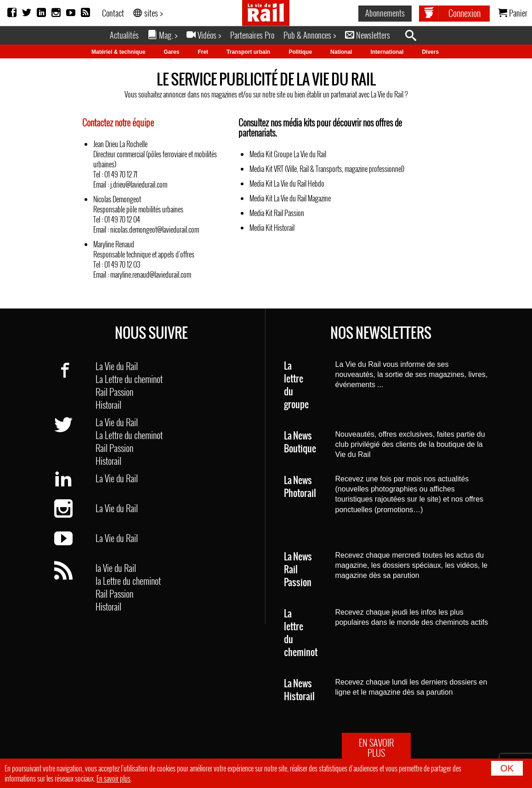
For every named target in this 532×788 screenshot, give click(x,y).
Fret (203, 52)
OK (507, 768)
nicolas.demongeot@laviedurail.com (155, 229)
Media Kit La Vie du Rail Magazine (290, 198)
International (387, 52)
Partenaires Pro (252, 35)
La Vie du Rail (117, 366)
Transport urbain (248, 52)
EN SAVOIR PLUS (376, 748)
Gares (171, 52)
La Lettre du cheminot (129, 379)
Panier (513, 13)
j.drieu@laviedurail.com (139, 184)
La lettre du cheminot (301, 633)
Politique (300, 52)
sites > (148, 13)
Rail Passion (114, 392)
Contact (113, 13)
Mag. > (163, 35)
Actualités (124, 35)
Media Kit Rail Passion (277, 213)
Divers (430, 52)
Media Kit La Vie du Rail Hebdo (287, 183)
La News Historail (299, 690)
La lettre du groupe (296, 385)
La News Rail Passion (298, 570)
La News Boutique (300, 443)
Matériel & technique (118, 52)
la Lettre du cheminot (128, 581)
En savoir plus (113, 778)
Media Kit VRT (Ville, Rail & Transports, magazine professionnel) (327, 169)
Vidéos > (204, 35)
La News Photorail (300, 487)
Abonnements (385, 13)
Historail (108, 405)
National (341, 52)
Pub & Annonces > (310, 35)
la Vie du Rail (116, 568)
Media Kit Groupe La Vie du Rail (288, 154)
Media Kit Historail (272, 228)
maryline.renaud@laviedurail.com (151, 274)
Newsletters (368, 35)
